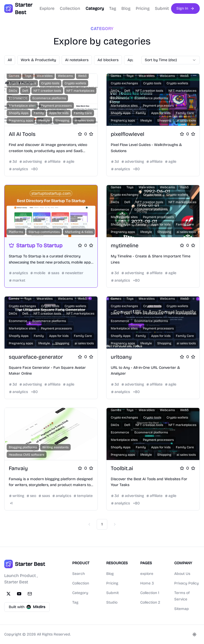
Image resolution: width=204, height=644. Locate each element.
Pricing (143, 8)
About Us (182, 574)
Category (95, 8)
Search (78, 574)
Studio (112, 602)
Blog (126, 8)
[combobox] (171, 60)
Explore (47, 8)
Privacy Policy (186, 583)
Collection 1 (150, 593)
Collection (70, 8)
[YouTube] (19, 594)
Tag (113, 8)
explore (147, 574)
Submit (162, 8)
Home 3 (147, 583)
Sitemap (182, 609)
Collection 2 (150, 602)
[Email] (30, 594)
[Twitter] (8, 594)
